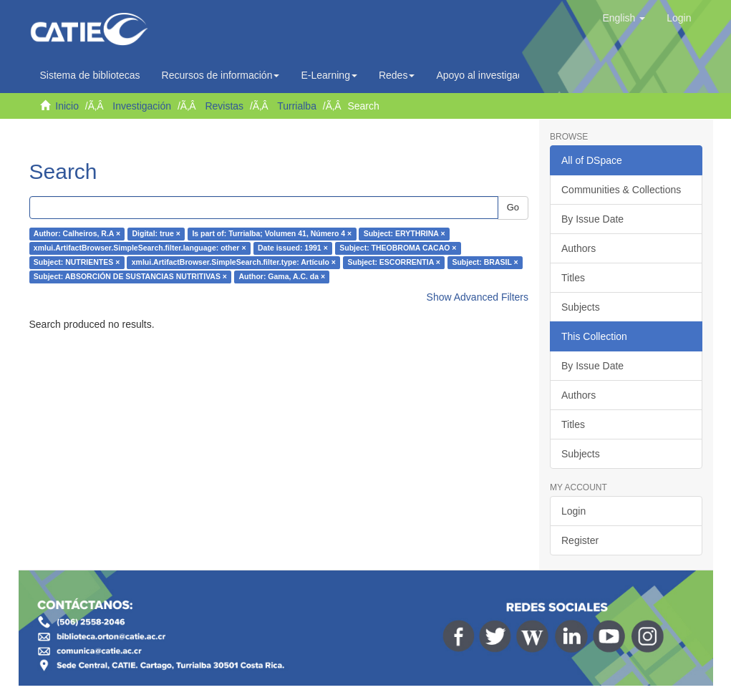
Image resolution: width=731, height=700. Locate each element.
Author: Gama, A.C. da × (282, 277)
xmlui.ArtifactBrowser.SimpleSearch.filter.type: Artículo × (234, 263)
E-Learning (329, 75)
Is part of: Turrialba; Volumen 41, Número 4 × (272, 234)
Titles (573, 278)
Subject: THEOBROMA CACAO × (398, 248)
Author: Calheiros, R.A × (77, 234)
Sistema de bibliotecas (90, 75)
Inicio (67, 106)
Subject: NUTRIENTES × (77, 263)
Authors (578, 248)
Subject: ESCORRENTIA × (394, 263)
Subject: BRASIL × (485, 263)
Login (573, 511)
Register (580, 540)
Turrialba (297, 106)
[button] (624, 18)
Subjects (581, 307)
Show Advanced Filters (478, 297)
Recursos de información (221, 75)
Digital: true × (156, 234)
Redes (397, 75)
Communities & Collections (621, 190)
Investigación (142, 106)
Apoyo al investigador (488, 75)
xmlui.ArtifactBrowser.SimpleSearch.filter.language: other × (140, 248)
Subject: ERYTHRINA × (405, 234)
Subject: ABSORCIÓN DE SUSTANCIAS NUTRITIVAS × (130, 277)
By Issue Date (592, 219)
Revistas (224, 106)
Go (513, 207)
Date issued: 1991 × (293, 248)
